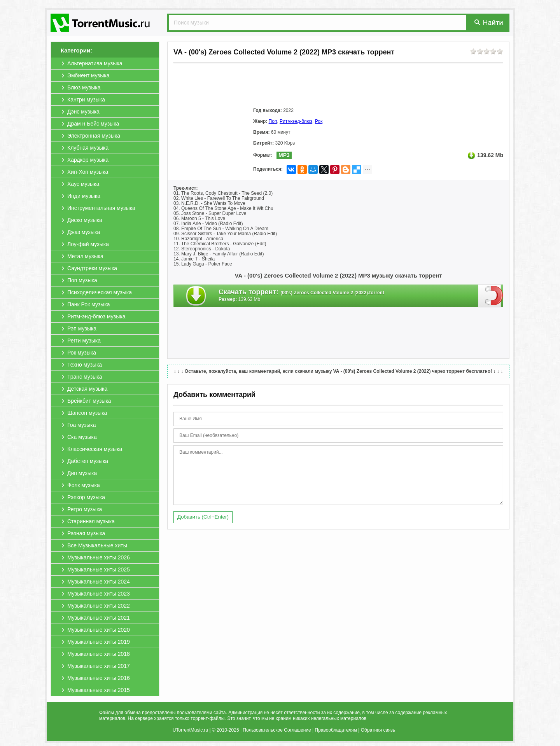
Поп (273, 121)
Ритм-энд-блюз (296, 121)
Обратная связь (378, 730)
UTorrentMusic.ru (190, 730)
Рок (319, 121)
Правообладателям (336, 730)
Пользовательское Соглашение (277, 730)
